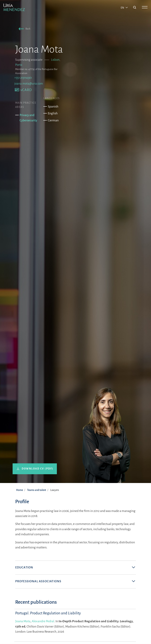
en (123, 8)
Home (20, 490)
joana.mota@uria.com (29, 84)
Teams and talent (37, 490)
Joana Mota (23, 621)
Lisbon (55, 60)
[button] (24, 29)
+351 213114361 (23, 78)
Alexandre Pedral (43, 621)
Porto (19, 65)
